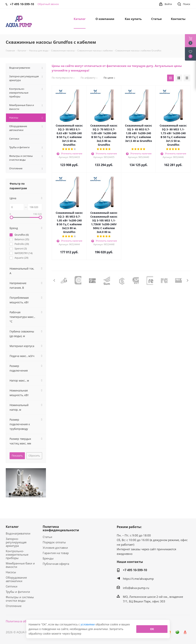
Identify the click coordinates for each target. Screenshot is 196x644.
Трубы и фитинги (18, 592)
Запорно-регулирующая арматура (16, 542)
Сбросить (34, 456)
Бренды (48, 558)
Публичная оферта (56, 564)
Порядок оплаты (54, 542)
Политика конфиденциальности (61, 528)
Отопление (14, 606)
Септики (12, 586)
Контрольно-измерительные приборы (17, 554)
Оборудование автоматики (16, 579)
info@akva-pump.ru (136, 588)
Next (187, 280)
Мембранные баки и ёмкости (20, 565)
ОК (152, 629)
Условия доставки (55, 548)
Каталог (12, 527)
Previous (54, 280)
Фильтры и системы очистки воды (20, 599)
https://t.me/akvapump (138, 579)
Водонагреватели (18, 533)
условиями (88, 624)
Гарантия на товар (56, 553)
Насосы (11, 572)
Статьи (47, 537)
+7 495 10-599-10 (135, 570)
